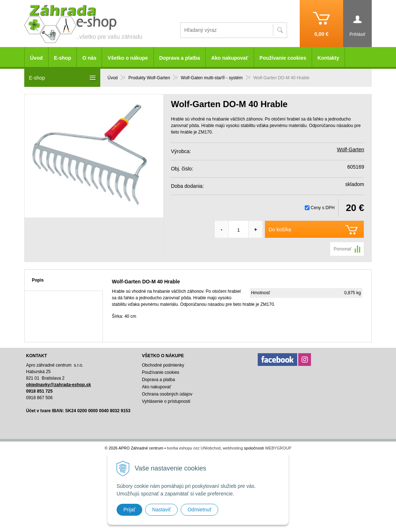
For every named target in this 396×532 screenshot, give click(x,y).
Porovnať (343, 249)
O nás (89, 58)
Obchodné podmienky (163, 365)
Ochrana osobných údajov (167, 394)
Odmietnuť (199, 510)
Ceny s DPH (323, 208)
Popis (38, 280)
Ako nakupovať (229, 58)
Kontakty (328, 58)
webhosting (233, 448)
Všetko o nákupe (128, 58)
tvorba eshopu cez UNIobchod (194, 448)
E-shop (62, 58)
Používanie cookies (283, 58)
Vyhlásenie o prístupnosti (166, 401)
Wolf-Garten (351, 149)
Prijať (129, 510)
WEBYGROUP (278, 448)
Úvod (36, 58)
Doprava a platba (180, 58)
